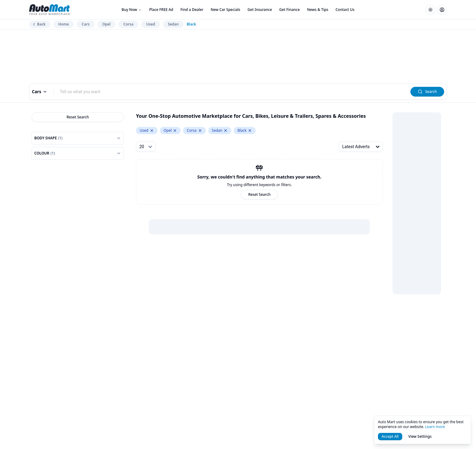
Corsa (128, 24)
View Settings (420, 436)
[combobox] (232, 92)
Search (427, 92)
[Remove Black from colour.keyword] (250, 131)
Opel (106, 24)
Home (64, 24)
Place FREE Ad (161, 10)
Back (39, 24)
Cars (86, 24)
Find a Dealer (192, 10)
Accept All (390, 436)
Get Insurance (260, 10)
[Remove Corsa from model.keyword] (200, 131)
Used (150, 24)
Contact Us (345, 10)
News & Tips (318, 10)
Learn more (435, 427)
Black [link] (191, 24)
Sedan (173, 24)
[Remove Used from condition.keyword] (152, 131)
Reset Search (78, 117)
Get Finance (290, 10)
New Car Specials (225, 10)
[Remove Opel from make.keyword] (175, 131)
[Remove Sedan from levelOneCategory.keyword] (226, 131)
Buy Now (132, 10)
